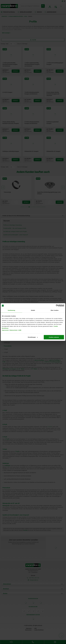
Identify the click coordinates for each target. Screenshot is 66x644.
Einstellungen (33, 337)
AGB (20, 330)
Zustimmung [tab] (11, 310)
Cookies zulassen (54, 337)
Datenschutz (14, 330)
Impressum (5, 330)
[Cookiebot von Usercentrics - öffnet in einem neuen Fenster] (57, 306)
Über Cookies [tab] (55, 310)
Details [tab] (33, 310)
